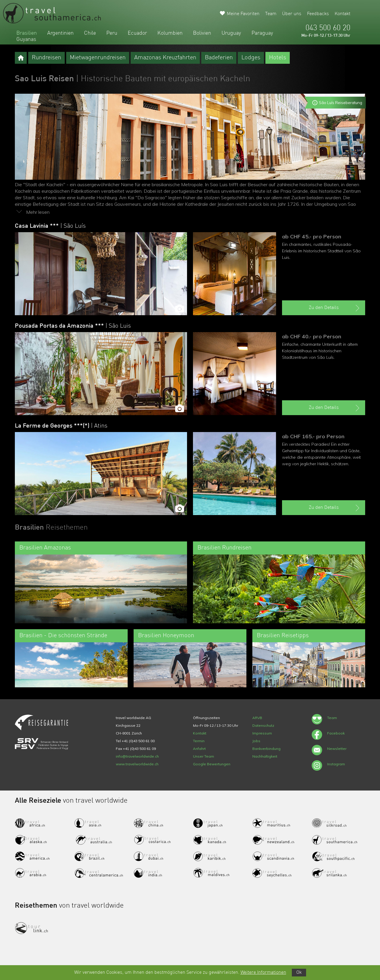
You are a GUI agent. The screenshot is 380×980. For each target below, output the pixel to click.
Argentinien (60, 33)
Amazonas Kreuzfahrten (165, 58)
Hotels (278, 58)
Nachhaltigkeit (265, 756)
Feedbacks (318, 14)
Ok (299, 973)
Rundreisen (46, 58)
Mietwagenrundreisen (98, 58)
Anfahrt (199, 749)
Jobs (256, 741)
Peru (112, 33)
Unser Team (204, 756)
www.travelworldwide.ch (137, 764)
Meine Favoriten (243, 14)
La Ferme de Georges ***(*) (61, 426)
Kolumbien (170, 33)
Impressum (262, 733)
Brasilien (27, 33)
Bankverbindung (266, 749)
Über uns (292, 14)
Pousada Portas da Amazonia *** (73, 326)
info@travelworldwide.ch (137, 756)
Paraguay (262, 33)
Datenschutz (263, 725)
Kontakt (342, 14)
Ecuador (137, 33)
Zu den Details (335, 308)
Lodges (251, 58)
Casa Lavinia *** (50, 226)
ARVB (257, 718)
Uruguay (231, 33)
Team (271, 14)
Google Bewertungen (212, 764)
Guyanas (26, 39)
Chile (90, 33)
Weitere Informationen (263, 973)
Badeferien (219, 58)
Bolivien (202, 33)
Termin (199, 741)
